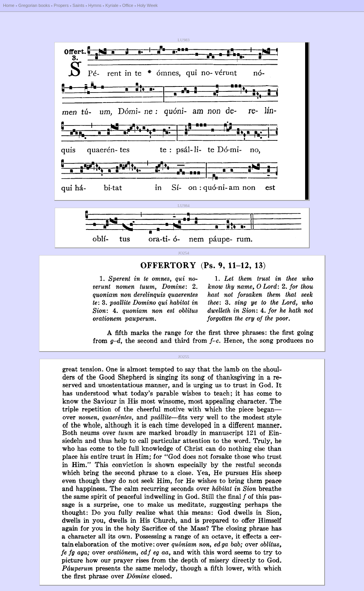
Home (9, 5)
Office (128, 5)
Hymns (95, 5)
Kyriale (112, 5)
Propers (61, 5)
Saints (79, 5)
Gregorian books (34, 5)
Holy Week (148, 5)
